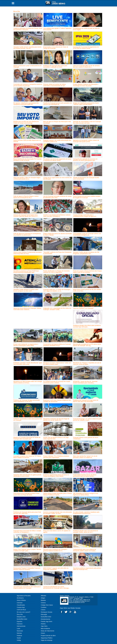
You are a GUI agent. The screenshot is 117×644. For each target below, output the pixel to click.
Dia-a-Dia (16, 11)
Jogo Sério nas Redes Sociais (70, 608)
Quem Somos (65, 596)
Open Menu (13, 3)
